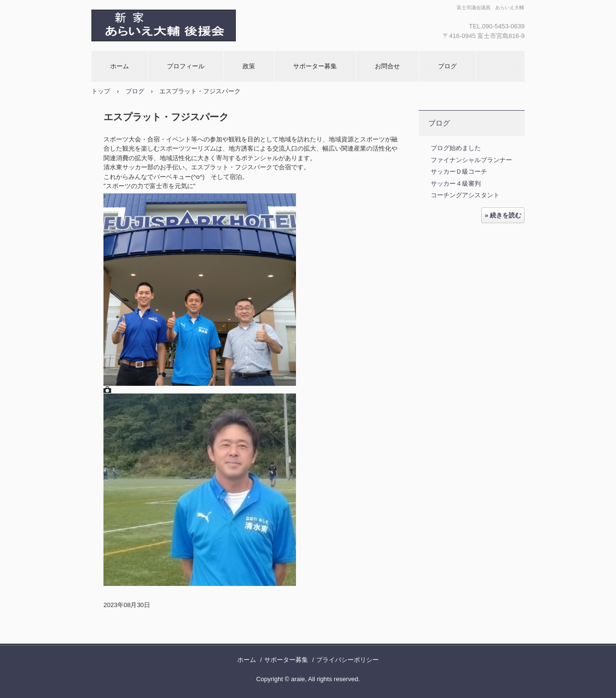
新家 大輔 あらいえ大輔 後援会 (195, 25)
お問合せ (387, 66)
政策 (249, 66)
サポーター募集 (315, 66)
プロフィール (186, 66)
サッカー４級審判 (456, 184)
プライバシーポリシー (347, 660)
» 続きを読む (503, 215)
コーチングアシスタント (465, 195)
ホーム (120, 66)
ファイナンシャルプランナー (471, 160)
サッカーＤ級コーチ (459, 171)
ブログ (447, 66)
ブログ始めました (456, 148)
